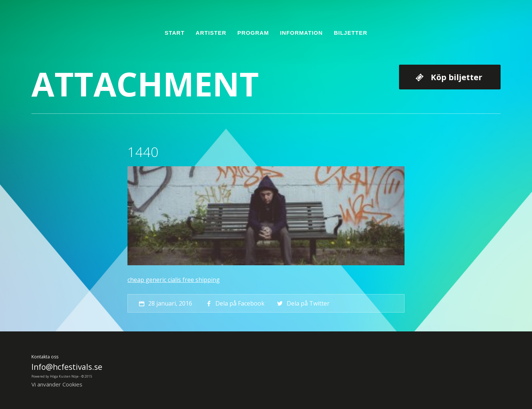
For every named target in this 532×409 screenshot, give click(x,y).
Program (253, 33)
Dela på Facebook (235, 303)
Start (175, 33)
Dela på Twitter (302, 303)
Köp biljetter (456, 77)
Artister (211, 33)
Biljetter (351, 33)
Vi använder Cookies (57, 384)
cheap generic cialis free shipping (174, 280)
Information (301, 33)
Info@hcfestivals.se (67, 367)
